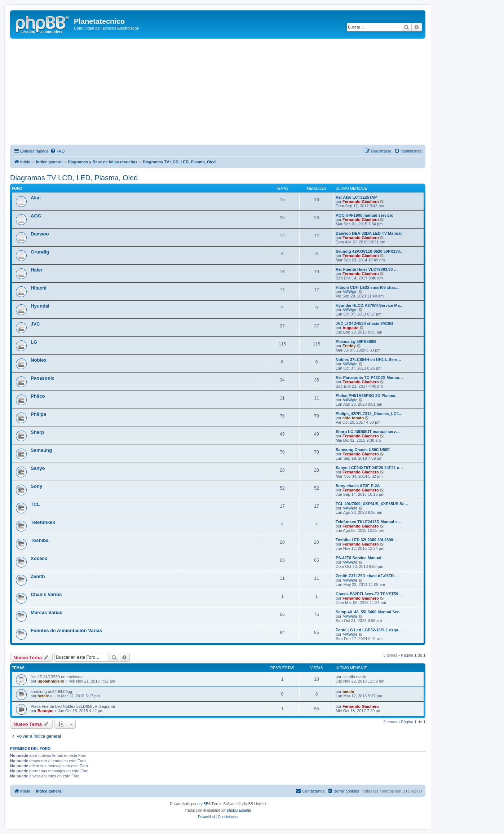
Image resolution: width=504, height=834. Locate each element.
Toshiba (40, 540)
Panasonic (43, 378)
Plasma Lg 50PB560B (356, 341)
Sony (36, 486)
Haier (37, 270)
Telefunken (43, 522)
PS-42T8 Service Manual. (359, 558)
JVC (35, 324)
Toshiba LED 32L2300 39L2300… (366, 540)
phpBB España (239, 810)
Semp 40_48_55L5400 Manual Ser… (369, 612)
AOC (36, 216)
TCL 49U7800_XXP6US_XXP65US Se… (372, 504)
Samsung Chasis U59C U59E (363, 450)
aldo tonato (353, 418)
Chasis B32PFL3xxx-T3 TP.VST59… (369, 594)
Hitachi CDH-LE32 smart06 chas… (368, 287)
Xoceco (39, 558)
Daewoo (40, 234)
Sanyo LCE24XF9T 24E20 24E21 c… (369, 468)
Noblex (39, 360)
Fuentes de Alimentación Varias (66, 630)
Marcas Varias (47, 612)
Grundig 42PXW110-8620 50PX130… (370, 251)
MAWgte (350, 292)
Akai (36, 198)
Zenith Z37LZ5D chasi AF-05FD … (367, 576)
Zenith (38, 576)
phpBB (203, 804)
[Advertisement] (226, 93)
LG (34, 342)
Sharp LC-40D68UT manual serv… (368, 432)
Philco (38, 396)
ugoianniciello (51, 681)
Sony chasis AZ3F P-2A (358, 486)
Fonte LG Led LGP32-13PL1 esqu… (369, 630)
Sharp (37, 432)
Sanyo (38, 468)
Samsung (41, 450)
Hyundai (40, 306)
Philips (38, 414)
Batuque (45, 711)
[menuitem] (57, 151)
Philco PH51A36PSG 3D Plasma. (366, 396)
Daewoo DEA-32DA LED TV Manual (369, 233)
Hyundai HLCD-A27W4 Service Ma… (370, 305)
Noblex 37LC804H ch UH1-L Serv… (368, 359)
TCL (35, 504)
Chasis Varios (46, 594)
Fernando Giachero (361, 202)
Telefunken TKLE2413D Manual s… (369, 522)
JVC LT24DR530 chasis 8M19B (364, 323)
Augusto (351, 328)
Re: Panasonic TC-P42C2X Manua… (369, 378)
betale (43, 696)
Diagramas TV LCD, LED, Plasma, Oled (74, 178)
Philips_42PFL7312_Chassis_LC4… (369, 414)
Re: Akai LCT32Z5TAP (356, 197)
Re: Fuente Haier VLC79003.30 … (367, 269)
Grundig (40, 252)
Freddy (349, 346)
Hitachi (39, 288)
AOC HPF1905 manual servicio (364, 215)
